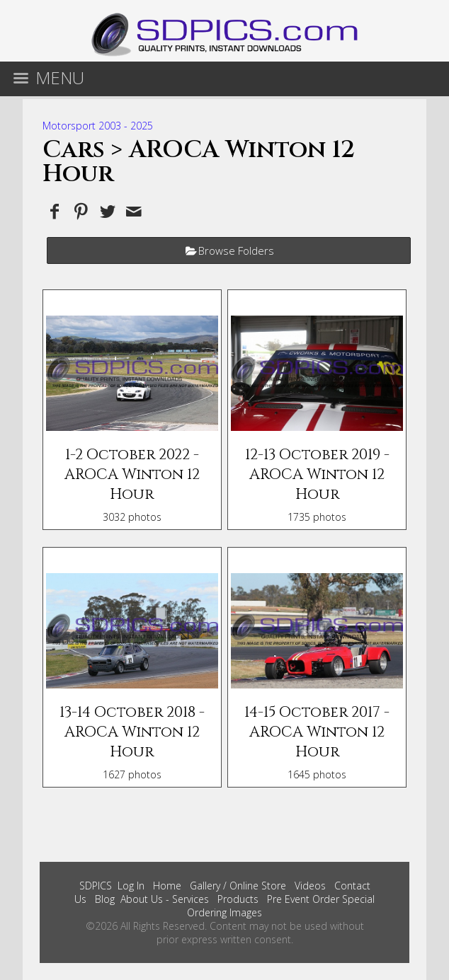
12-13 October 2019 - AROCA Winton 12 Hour (317, 475)
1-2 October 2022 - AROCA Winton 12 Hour (132, 475)
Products (238, 899)
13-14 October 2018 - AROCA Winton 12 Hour (132, 732)
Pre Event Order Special (321, 899)
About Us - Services (165, 899)
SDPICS (96, 886)
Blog (105, 899)
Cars (74, 150)
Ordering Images (224, 912)
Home (167, 886)
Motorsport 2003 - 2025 (98, 126)
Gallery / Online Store (238, 886)
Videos (310, 886)
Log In (131, 886)
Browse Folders (236, 250)
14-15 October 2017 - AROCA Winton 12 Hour (317, 732)
